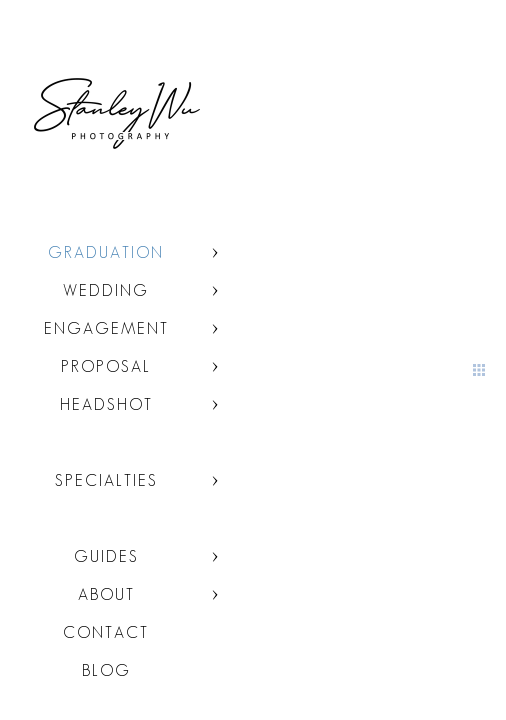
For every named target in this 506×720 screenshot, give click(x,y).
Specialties (106, 480)
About (106, 594)
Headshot (106, 404)
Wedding (106, 290)
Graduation (106, 252)
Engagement (106, 328)
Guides (106, 556)
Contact (106, 632)
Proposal (106, 366)
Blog (106, 670)
